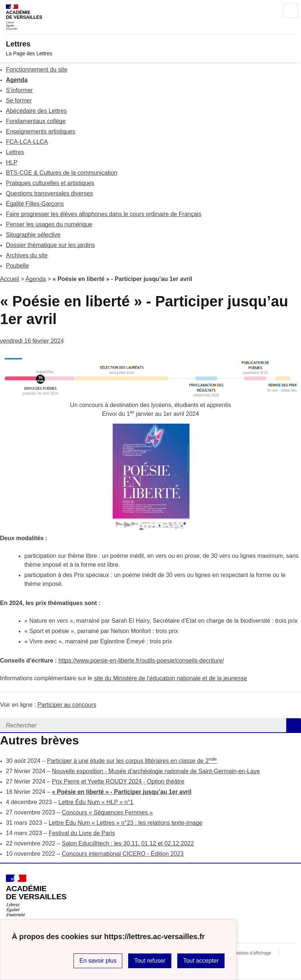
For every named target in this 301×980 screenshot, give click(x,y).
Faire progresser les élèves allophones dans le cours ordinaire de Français (104, 214)
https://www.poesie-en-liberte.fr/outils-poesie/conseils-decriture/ (141, 661)
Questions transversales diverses (49, 193)
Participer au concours (67, 705)
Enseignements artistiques (41, 131)
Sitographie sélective (33, 235)
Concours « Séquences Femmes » (107, 812)
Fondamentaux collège (36, 121)
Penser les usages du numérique (49, 224)
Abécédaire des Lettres (36, 111)
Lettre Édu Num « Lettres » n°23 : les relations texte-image (126, 823)
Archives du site (27, 255)
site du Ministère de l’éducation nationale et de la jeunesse (170, 678)
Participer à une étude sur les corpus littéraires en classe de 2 (132, 761)
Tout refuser (150, 961)
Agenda (17, 80)
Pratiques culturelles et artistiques (50, 183)
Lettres (15, 152)
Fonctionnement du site (37, 69)
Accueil (10, 279)
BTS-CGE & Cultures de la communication (61, 173)
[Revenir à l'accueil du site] (36, 896)
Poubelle (17, 266)
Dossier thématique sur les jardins (50, 245)
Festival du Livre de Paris (82, 833)
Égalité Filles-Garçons (35, 204)
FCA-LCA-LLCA (27, 142)
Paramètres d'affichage (248, 953)
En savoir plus (98, 961)
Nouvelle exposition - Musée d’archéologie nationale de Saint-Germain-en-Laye (156, 771)
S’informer (19, 90)
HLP (12, 162)
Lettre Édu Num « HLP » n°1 (96, 802)
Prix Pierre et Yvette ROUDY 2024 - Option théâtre (118, 781)
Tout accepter (201, 961)
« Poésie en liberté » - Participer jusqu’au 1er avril (122, 792)
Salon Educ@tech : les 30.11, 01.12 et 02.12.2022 (128, 843)
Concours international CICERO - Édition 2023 (123, 854)
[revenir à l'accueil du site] (150, 44)
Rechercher (270, 10)
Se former (19, 100)
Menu (291, 10)
